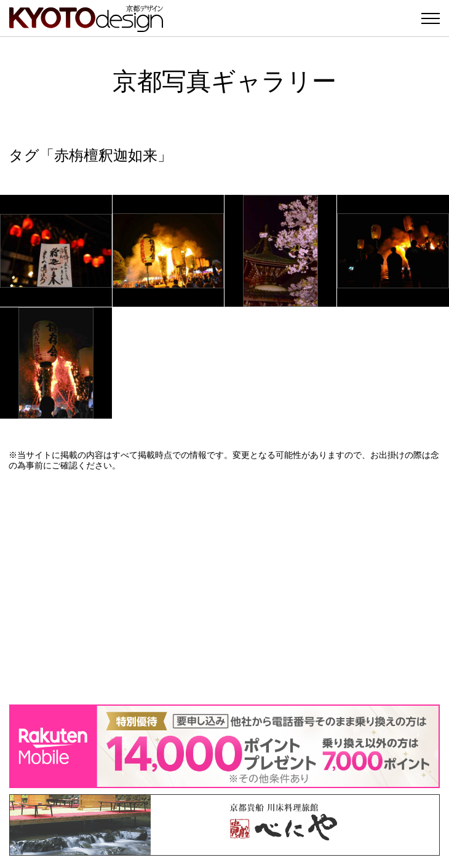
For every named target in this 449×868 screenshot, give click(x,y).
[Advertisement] (224, 588)
